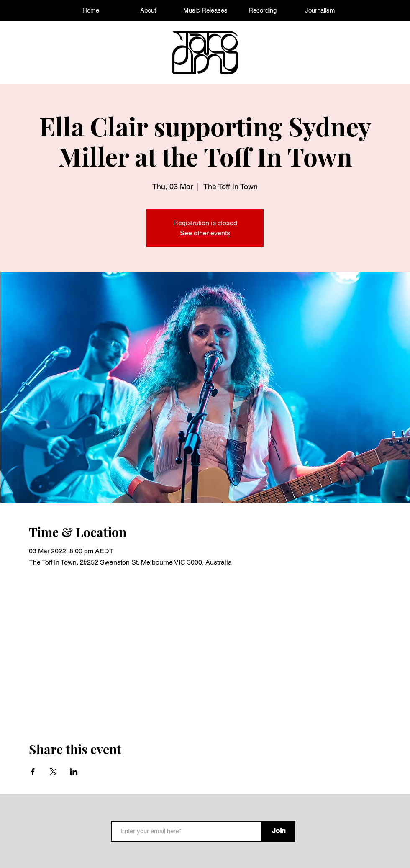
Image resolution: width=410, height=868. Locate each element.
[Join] (279, 831)
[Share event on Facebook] (33, 772)
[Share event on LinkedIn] (74, 772)
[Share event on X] (53, 772)
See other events (205, 233)
